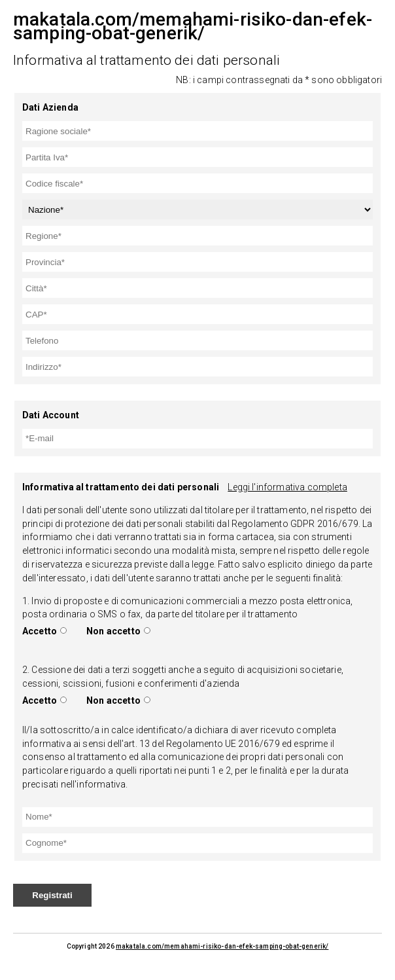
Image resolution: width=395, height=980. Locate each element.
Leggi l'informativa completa (287, 487)
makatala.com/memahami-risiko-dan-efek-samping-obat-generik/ (222, 946)
